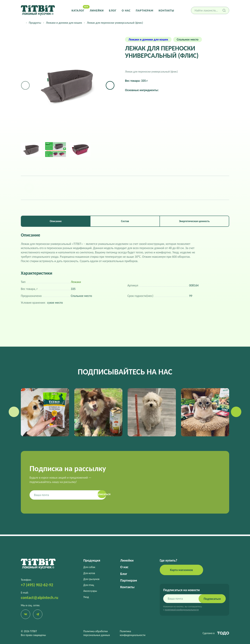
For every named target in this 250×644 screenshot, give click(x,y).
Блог (113, 10)
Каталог (79, 10)
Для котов (89, 573)
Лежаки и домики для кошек (64, 23)
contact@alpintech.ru (39, 597)
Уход (86, 597)
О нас (126, 10)
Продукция (92, 560)
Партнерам (144, 10)
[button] (110, 85)
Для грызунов (91, 579)
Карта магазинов (181, 570)
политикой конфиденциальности (182, 609)
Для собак (89, 567)
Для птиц (89, 585)
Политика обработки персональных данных (97, 633)
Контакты (166, 10)
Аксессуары (90, 591)
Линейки (97, 10)
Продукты (35, 23)
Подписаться (212, 598)
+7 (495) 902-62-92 (37, 585)
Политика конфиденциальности (133, 633)
